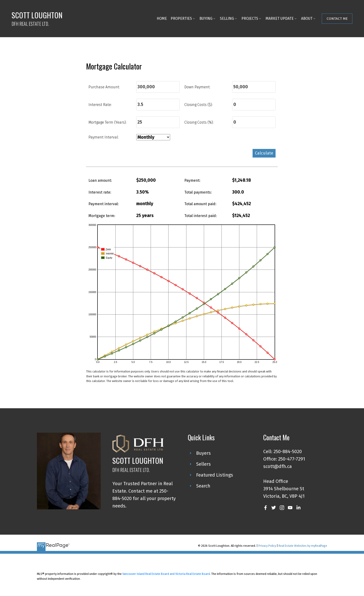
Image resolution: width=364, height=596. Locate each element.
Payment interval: (104, 204)
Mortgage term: (102, 216)
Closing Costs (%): (199, 122)
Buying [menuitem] (206, 18)
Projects (250, 18)
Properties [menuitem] (181, 18)
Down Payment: (197, 87)
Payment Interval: (104, 137)
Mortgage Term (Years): (107, 122)
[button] (337, 19)
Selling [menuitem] (227, 18)
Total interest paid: (201, 216)
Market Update (280, 18)
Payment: (192, 180)
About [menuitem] (307, 18)
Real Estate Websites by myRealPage (303, 546)
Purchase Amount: (104, 87)
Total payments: (198, 192)
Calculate (264, 153)
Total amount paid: (200, 204)
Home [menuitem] (162, 18)
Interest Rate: (100, 105)
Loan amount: (100, 180)
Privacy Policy (267, 546)
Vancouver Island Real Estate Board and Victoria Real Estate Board (166, 574)
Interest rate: (100, 192)
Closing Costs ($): (198, 105)
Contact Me (337, 18)
